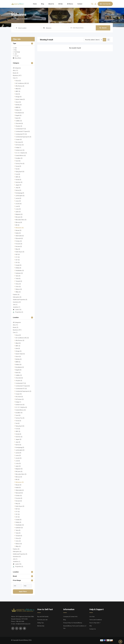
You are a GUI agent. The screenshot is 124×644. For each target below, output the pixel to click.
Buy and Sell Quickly (43, 617)
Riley (18, 249)
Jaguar (18, 185)
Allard (18, 89)
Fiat (17, 169)
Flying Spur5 (20, 172)
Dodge (18, 148)
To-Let (16, 56)
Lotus (18, 209)
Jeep (18, 188)
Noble (18, 233)
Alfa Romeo (20, 86)
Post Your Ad (105, 4)
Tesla (18, 279)
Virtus (18, 284)
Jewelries (17, 307)
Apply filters (23, 592)
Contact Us (93, 629)
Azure (18, 102)
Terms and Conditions (96, 620)
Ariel (18, 94)
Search (103, 28)
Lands (17, 310)
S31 (18, 262)
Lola (18, 206)
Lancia (18, 198)
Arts (15, 70)
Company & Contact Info (70, 617)
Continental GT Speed (23, 131)
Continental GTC (21, 134)
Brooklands (20, 113)
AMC (18, 91)
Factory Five (20, 164)
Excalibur (19, 158)
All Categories (17, 68)
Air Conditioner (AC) (22, 83)
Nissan (18, 230)
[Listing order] (93, 40)
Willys (18, 292)
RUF (18, 254)
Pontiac (19, 241)
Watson (19, 289)
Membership (41, 626)
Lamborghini (20, 196)
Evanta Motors (21, 156)
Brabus (18, 110)
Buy (16, 50)
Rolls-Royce (20, 252)
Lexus (18, 201)
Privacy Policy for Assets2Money (73, 623)
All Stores (70, 4)
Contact (80, 4)
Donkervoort (20, 150)
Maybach (19, 214)
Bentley (19, 105)
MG (17, 225)
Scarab (18, 265)
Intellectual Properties (20, 300)
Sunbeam (19, 273)
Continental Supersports (23, 137)
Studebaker (20, 271)
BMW (18, 107)
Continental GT (21, 129)
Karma (18, 190)
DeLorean (19, 142)
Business (17, 75)
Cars (15, 78)
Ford (18, 174)
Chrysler (19, 126)
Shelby (18, 268)
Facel (18, 161)
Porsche (19, 244)
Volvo (18, 287)
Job (16, 54)
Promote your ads (42, 620)
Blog (43, 4)
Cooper (19, 139)
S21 (18, 260)
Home (35, 4)
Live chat (92, 617)
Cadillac (19, 121)
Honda (18, 180)
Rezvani (19, 246)
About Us (51, 4)
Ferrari (18, 166)
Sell (16, 48)
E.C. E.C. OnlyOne (21, 153)
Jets (15, 305)
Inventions (17, 302)
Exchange (17, 52)
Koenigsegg (20, 193)
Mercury (19, 222)
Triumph (19, 281)
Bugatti (18, 115)
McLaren (19, 217)
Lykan (18, 212)
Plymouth (19, 238)
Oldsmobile (20, 236)
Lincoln (18, 204)
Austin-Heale (20, 99)
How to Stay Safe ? (95, 623)
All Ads (60, 4)
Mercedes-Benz (21, 220)
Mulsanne (20, 228)
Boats (16, 73)
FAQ (91, 626)
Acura (18, 81)
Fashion (16, 295)
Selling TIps (41, 623)
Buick (18, 118)
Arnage (18, 97)
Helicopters (17, 297)
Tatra (18, 276)
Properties (18, 312)
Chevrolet (19, 123)
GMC (18, 177)
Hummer (19, 182)
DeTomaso (20, 145)
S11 (18, 257)
